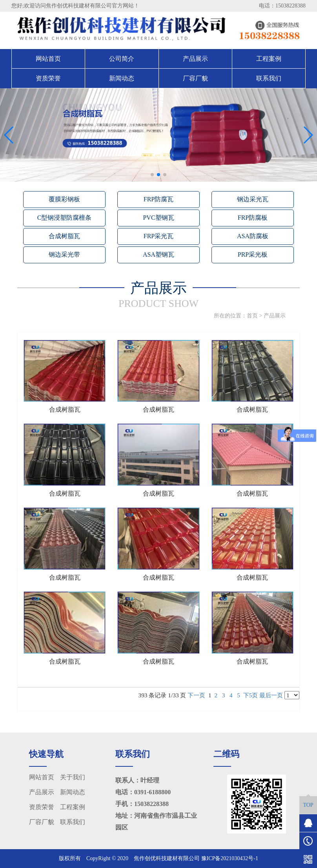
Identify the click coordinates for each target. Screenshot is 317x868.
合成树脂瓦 (64, 236)
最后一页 (271, 695)
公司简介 (122, 59)
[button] (152, 175)
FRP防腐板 (253, 218)
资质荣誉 (48, 78)
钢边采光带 (64, 254)
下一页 (196, 695)
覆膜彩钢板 (64, 199)
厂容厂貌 (195, 78)
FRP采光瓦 (158, 236)
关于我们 (73, 777)
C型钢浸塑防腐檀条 (65, 218)
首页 (252, 316)
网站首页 (48, 59)
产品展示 (195, 59)
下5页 (251, 695)
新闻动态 (122, 78)
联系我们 (269, 78)
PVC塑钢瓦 (158, 218)
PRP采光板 (253, 254)
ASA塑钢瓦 (158, 254)
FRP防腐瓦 (158, 199)
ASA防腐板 (253, 236)
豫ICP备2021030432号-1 (230, 858)
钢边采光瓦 (253, 199)
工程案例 (269, 59)
